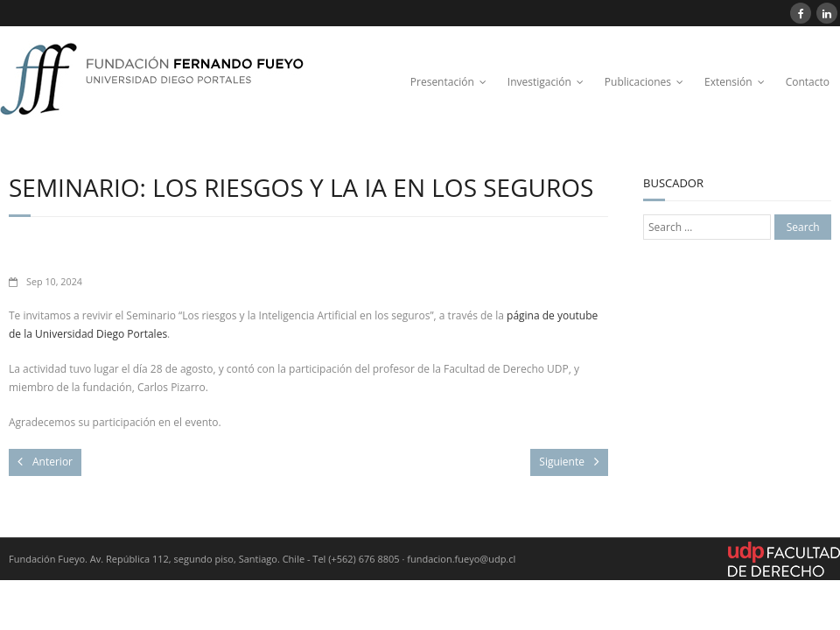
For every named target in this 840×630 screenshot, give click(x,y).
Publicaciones (638, 82)
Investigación (539, 82)
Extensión (728, 82)
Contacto (808, 82)
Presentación (442, 82)
